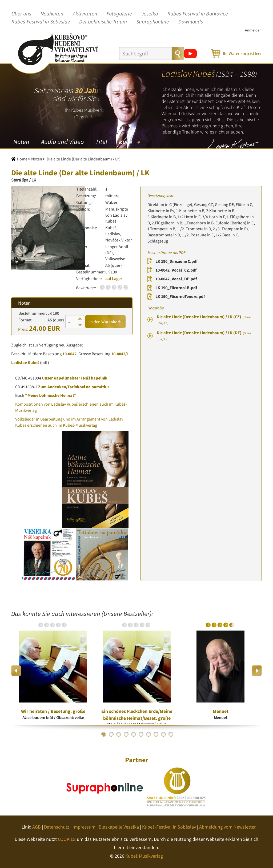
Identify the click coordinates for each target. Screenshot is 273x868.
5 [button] (134, 734)
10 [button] (171, 734)
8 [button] (156, 734)
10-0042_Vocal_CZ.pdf (176, 270)
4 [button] (126, 734)
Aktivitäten (85, 14)
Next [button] (257, 671)
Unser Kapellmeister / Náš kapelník (75, 378)
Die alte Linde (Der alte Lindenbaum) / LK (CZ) (204, 320)
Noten (21, 142)
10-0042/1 (120, 354)
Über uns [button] (21, 14)
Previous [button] (16, 671)
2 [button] (111, 734)
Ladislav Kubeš (25, 362)
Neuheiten (52, 14)
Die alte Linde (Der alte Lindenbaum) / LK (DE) (204, 336)
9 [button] (163, 734)
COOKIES (67, 839)
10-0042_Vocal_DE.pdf (176, 279)
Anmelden (253, 30)
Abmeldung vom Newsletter (227, 827)
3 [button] (119, 734)
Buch (125, 142)
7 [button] (148, 734)
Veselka (150, 14)
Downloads (191, 22)
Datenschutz (57, 827)
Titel (101, 142)
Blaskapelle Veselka (119, 827)
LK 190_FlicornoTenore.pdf (180, 296)
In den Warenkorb (105, 322)
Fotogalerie (119, 14)
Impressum (84, 827)
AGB (37, 827)
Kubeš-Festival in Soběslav (41, 22)
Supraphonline (153, 22)
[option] (53, 671)
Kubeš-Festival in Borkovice (198, 14)
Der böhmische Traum (103, 22)
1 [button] (104, 734)
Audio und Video (62, 142)
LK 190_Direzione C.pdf (176, 261)
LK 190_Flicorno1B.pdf (176, 288)
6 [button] (141, 734)
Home (22, 159)
